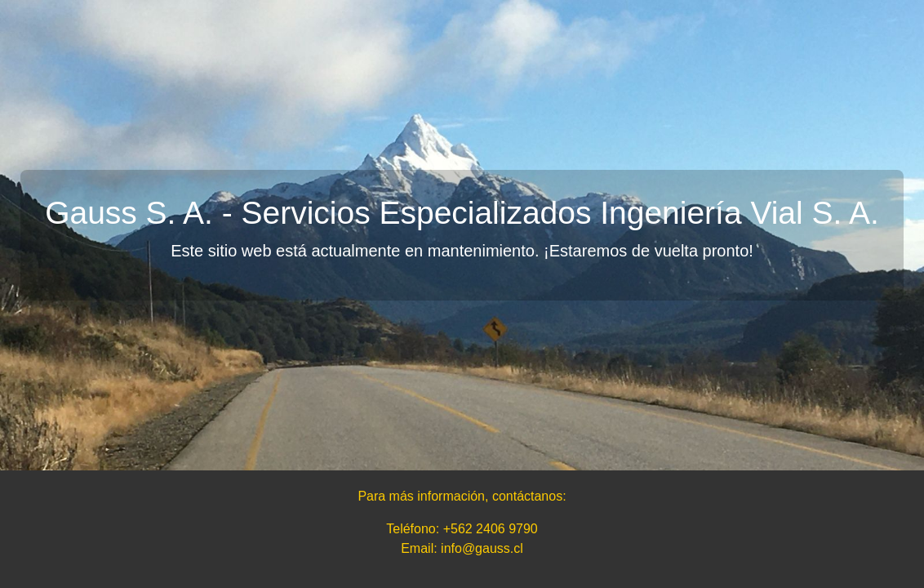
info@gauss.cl (482, 548)
